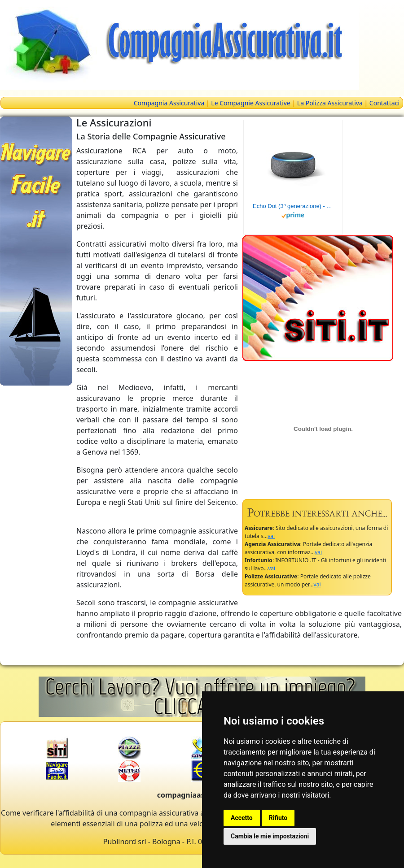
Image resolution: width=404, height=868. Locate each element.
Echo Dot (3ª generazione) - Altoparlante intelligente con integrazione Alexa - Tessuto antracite (293, 206)
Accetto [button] (242, 818)
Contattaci (384, 103)
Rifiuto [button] (278, 818)
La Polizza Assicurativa (330, 103)
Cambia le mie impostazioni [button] (270, 836)
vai (271, 536)
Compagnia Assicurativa (169, 103)
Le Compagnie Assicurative (251, 103)
